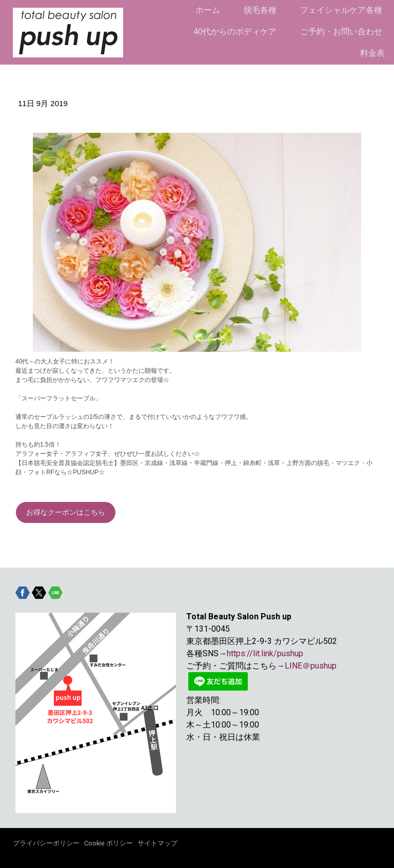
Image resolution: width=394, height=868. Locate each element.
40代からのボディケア (235, 32)
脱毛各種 (260, 10)
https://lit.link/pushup (265, 653)
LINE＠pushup (311, 666)
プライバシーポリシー (46, 843)
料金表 (372, 53)
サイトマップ (157, 843)
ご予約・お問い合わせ (341, 32)
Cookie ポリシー (109, 843)
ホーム (208, 10)
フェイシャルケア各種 (341, 10)
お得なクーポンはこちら (66, 512)
